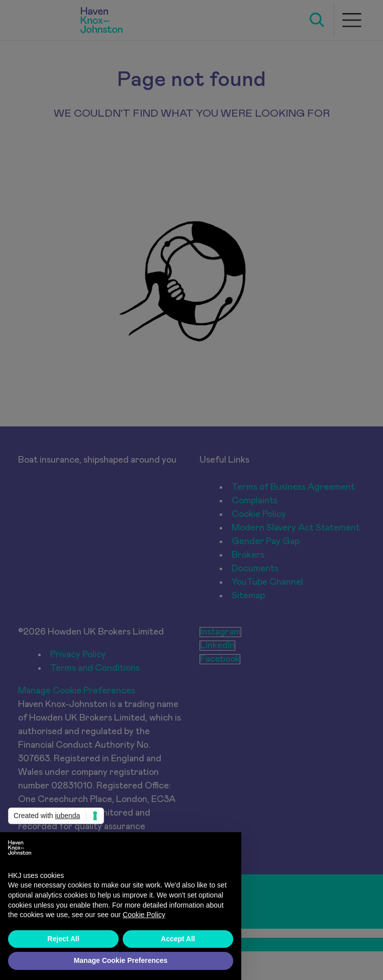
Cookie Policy (144, 915)
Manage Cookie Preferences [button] (121, 960)
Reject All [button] (63, 939)
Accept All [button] (178, 939)
